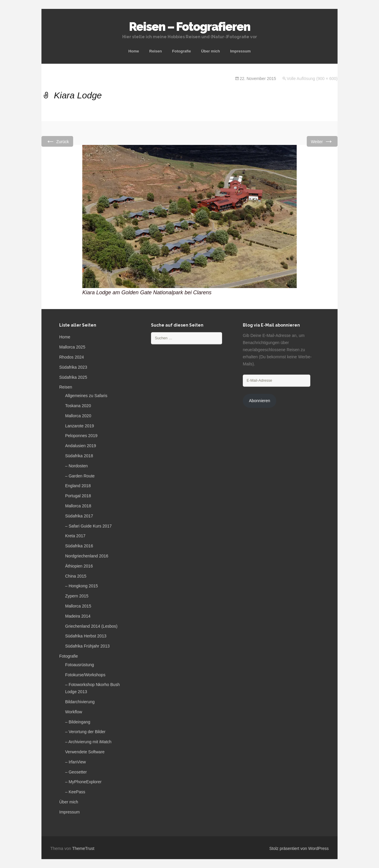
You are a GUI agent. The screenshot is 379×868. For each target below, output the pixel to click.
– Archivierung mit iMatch (88, 742)
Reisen (156, 51)
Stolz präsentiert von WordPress (299, 848)
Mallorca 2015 (78, 606)
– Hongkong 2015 (82, 586)
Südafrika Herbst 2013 (86, 636)
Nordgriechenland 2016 (87, 556)
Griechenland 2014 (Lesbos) (91, 626)
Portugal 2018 (78, 496)
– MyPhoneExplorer (83, 782)
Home (134, 51)
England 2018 (78, 486)
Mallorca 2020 (78, 416)
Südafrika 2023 (73, 367)
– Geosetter (76, 772)
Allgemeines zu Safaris (86, 396)
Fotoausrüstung (80, 665)
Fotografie (182, 51)
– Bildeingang (78, 722)
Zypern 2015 (77, 596)
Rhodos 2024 (72, 357)
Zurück (57, 141)
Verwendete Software (85, 752)
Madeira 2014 (78, 616)
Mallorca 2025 (72, 347)
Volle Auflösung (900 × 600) (312, 79)
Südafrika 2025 (73, 377)
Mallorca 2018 (78, 506)
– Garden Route (80, 476)
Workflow (74, 712)
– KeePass (75, 792)
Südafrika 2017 (79, 516)
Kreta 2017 (75, 536)
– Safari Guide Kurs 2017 (88, 526)
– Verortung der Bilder (85, 732)
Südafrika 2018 (79, 456)
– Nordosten (76, 466)
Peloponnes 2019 (81, 436)
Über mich (211, 51)
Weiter (322, 141)
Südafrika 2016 (79, 546)
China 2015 (76, 576)
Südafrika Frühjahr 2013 (87, 646)
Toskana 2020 (78, 406)
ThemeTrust (83, 848)
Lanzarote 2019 (80, 426)
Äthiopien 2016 (79, 566)
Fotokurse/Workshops (85, 675)
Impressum (240, 51)
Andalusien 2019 (81, 446)
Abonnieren (260, 401)
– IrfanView (76, 762)
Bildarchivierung (80, 702)
